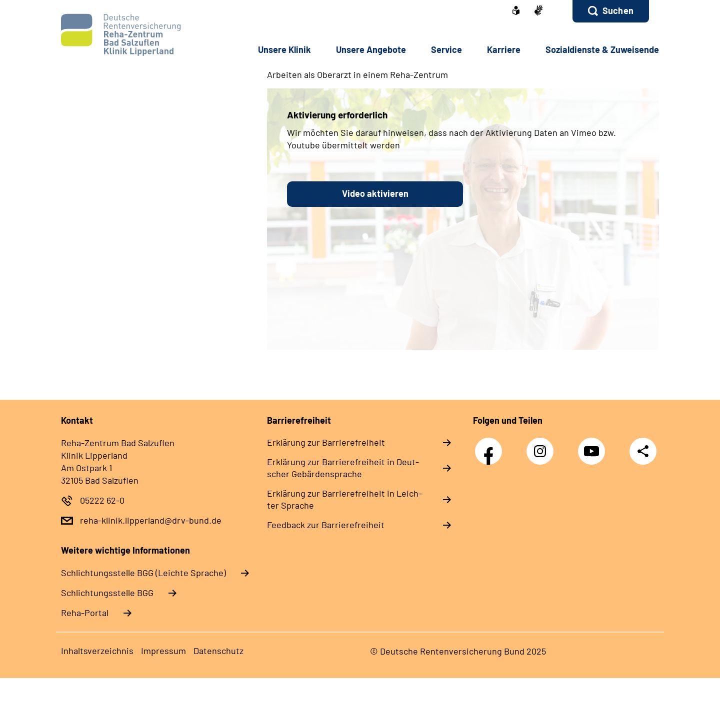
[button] (611, 11)
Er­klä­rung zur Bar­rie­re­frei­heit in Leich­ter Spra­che (344, 499)
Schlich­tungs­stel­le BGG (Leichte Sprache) (143, 573)
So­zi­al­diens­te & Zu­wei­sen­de (602, 49)
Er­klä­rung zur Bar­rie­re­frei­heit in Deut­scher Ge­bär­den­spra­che (343, 468)
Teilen (643, 451)
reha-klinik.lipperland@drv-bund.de (151, 520)
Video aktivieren (375, 193)
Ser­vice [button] (446, 49)
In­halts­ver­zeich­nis (97, 651)
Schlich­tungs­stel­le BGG (107, 593)
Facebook (491, 446)
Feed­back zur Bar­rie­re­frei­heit (326, 525)
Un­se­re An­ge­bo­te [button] (371, 49)
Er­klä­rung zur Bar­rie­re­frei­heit (326, 442)
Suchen (618, 10)
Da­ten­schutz (218, 651)
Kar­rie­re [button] (504, 49)
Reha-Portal (85, 613)
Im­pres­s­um (163, 651)
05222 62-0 (102, 500)
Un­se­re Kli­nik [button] (284, 49)
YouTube (594, 446)
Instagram (542, 446)
